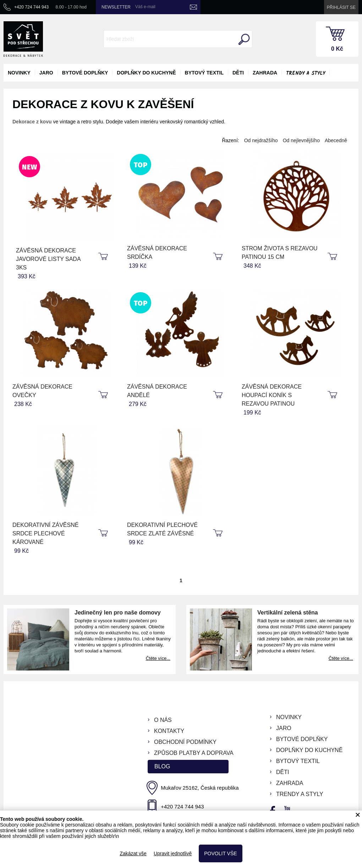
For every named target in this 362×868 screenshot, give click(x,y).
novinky (19, 73)
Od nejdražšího (261, 140)
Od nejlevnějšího (301, 140)
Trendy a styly (306, 73)
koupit (104, 257)
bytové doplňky (85, 73)
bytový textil (204, 73)
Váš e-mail (145, 7)
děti (238, 73)
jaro (46, 73)
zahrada (265, 73)
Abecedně (336, 140)
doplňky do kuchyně (146, 73)
